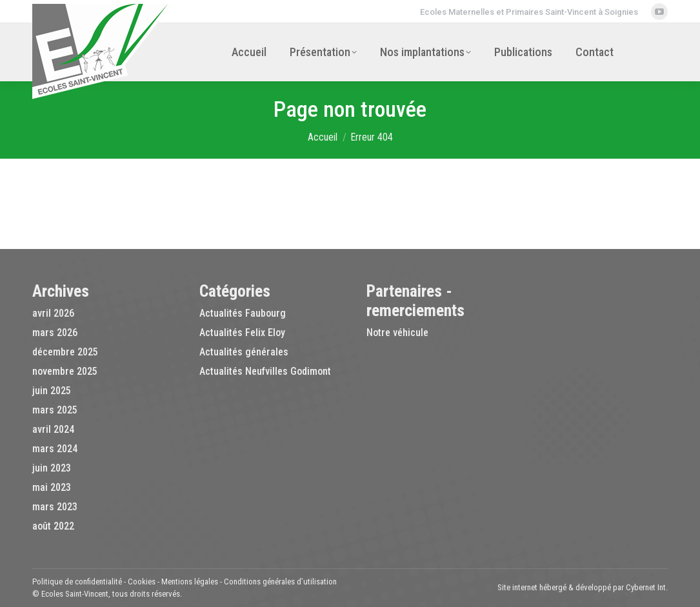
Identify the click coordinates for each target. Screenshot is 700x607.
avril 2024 (53, 429)
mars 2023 (55, 507)
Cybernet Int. (647, 587)
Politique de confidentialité (77, 582)
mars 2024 (55, 449)
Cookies (142, 582)
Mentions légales (190, 582)
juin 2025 (52, 391)
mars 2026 (55, 333)
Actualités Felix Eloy (242, 333)
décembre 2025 (65, 352)
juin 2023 (52, 468)
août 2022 (53, 526)
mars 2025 (55, 410)
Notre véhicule (397, 333)
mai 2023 (52, 487)
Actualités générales (244, 352)
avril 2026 (53, 313)
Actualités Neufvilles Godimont (265, 371)
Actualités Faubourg (243, 313)
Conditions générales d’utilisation (280, 582)
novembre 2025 (65, 371)
